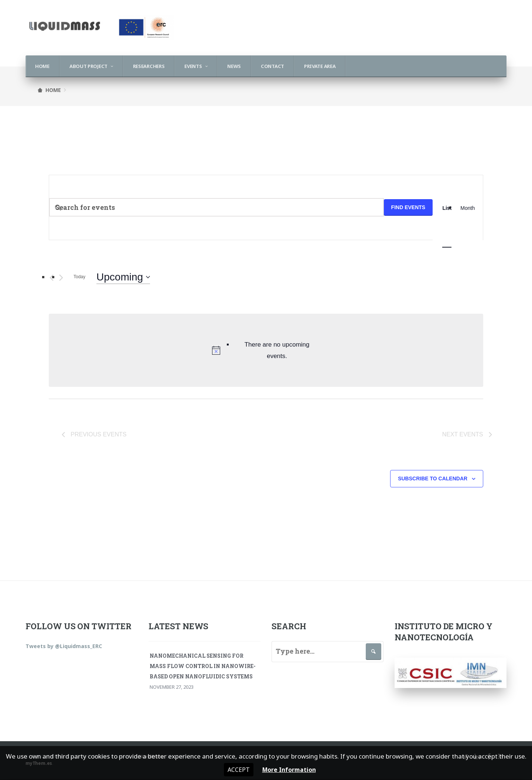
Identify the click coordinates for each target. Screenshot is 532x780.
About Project (88, 66)
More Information (290, 769)
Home (42, 66)
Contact (272, 66)
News (234, 66)
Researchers (149, 66)
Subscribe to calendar (433, 480)
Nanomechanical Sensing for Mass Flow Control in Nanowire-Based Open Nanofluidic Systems (203, 667)
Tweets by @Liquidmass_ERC (64, 647)
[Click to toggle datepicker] (123, 277)
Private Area (320, 66)
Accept (236, 769)
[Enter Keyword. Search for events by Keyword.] (216, 207)
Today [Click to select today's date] (79, 277)
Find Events (408, 207)
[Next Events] (61, 278)
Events (193, 66)
